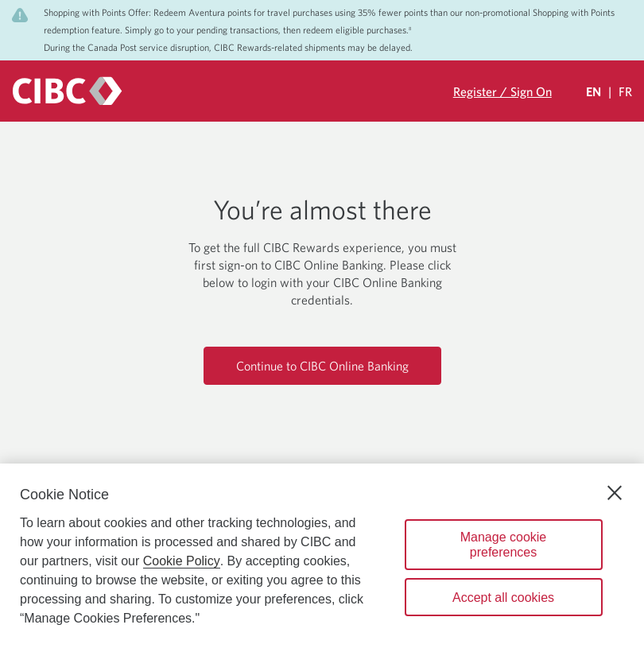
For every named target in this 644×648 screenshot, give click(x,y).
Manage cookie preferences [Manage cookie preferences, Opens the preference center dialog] (504, 545)
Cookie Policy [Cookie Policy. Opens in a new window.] (182, 561)
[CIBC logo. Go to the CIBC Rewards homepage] (67, 91)
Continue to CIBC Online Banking (322, 366)
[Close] (615, 493)
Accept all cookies (503, 598)
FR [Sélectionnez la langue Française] (625, 91)
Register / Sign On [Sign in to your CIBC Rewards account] (502, 91)
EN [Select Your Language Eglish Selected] (594, 91)
